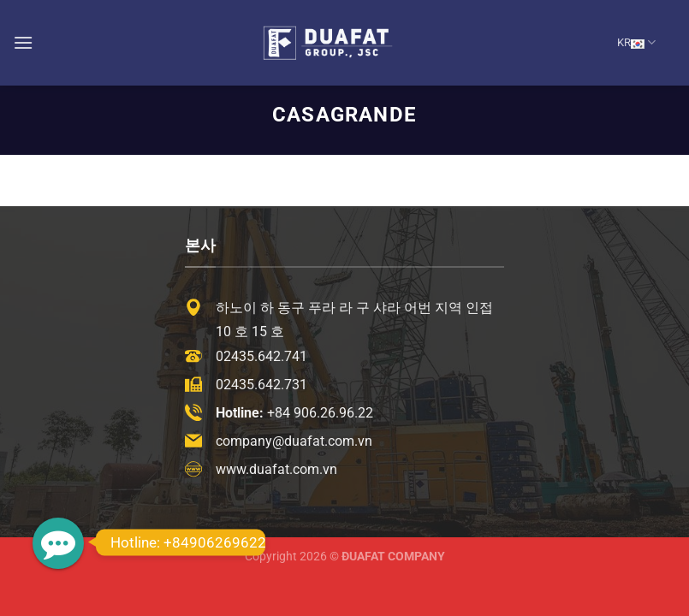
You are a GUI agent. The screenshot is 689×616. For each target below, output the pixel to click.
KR (636, 42)
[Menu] (23, 42)
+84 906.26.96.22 (320, 413)
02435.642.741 (261, 356)
